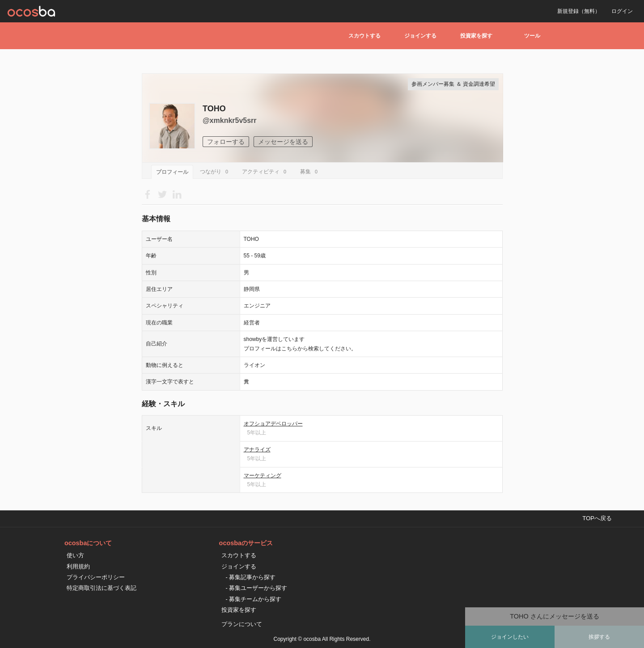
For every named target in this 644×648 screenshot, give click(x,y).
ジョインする (420, 36)
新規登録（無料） (579, 11)
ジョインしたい (510, 637)
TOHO (214, 109)
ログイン (622, 11)
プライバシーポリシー (96, 577)
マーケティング (263, 475)
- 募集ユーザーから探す (257, 588)
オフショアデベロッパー (273, 424)
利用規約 (78, 566)
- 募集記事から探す (251, 577)
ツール (532, 36)
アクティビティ (265, 172)
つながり (215, 172)
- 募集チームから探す (254, 599)
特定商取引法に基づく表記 (102, 588)
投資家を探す (476, 36)
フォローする (226, 142)
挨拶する (599, 637)
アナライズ (257, 450)
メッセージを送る (283, 142)
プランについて (242, 624)
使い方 (75, 555)
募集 (310, 172)
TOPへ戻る (597, 518)
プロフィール (172, 172)
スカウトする (364, 36)
